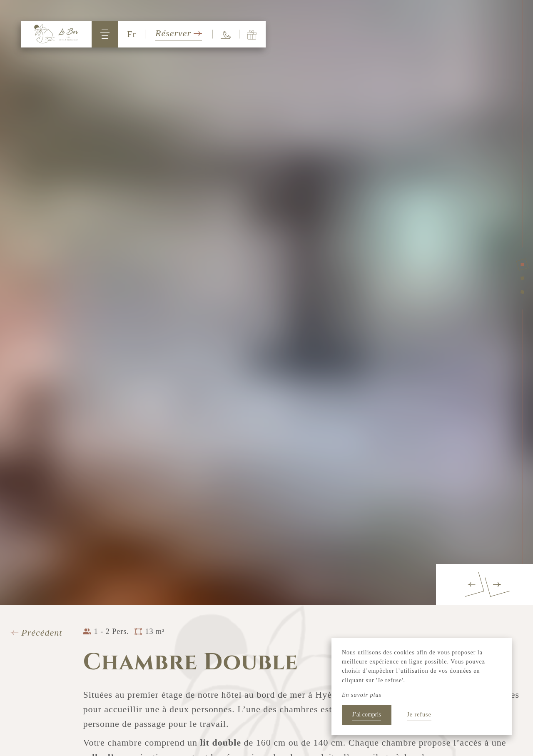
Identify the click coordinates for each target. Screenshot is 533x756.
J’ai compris (367, 715)
